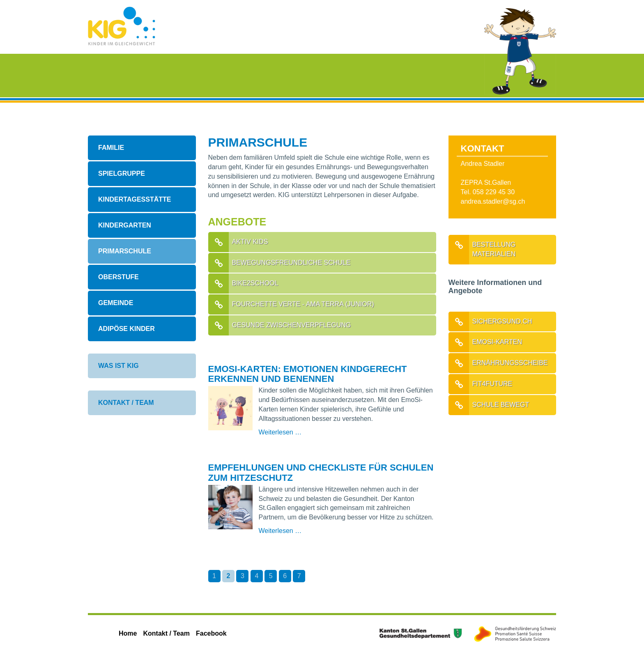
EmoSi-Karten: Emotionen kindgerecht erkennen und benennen (308, 374)
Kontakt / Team (126, 403)
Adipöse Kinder (126, 329)
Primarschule (125, 251)
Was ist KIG (118, 366)
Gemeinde (116, 303)
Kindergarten (125, 225)
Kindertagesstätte (135, 199)
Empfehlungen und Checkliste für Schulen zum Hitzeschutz (321, 472)
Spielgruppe (122, 173)
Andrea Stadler (483, 164)
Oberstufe (118, 277)
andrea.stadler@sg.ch (493, 201)
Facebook (211, 633)
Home (128, 633)
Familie (111, 148)
